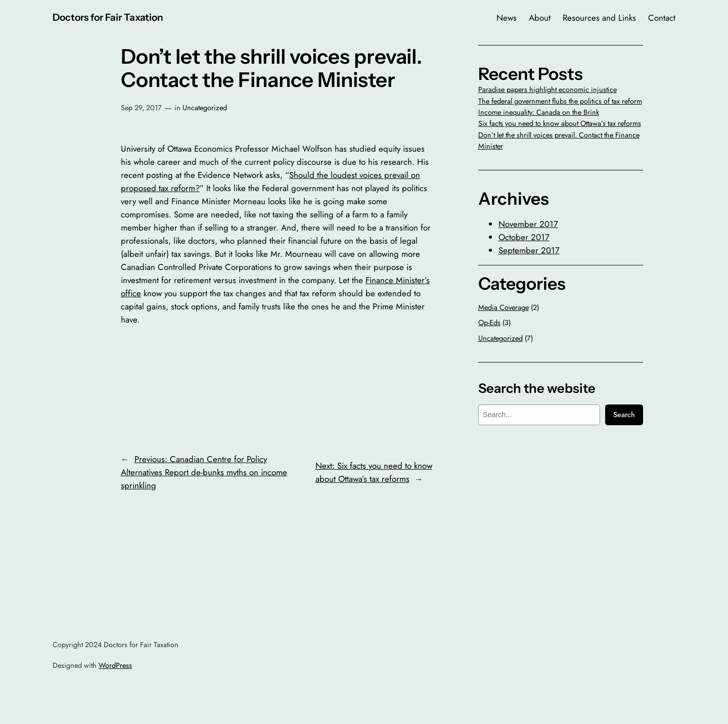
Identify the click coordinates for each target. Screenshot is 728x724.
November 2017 (528, 224)
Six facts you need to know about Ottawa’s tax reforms (560, 123)
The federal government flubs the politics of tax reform (560, 101)
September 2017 (529, 250)
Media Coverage (504, 307)
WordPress (115, 665)
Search (624, 415)
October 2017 (524, 237)
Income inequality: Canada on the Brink (539, 112)
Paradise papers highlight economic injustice (548, 89)
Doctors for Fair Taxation (108, 17)
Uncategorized (205, 108)
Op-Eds (489, 323)
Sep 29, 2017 (141, 108)
